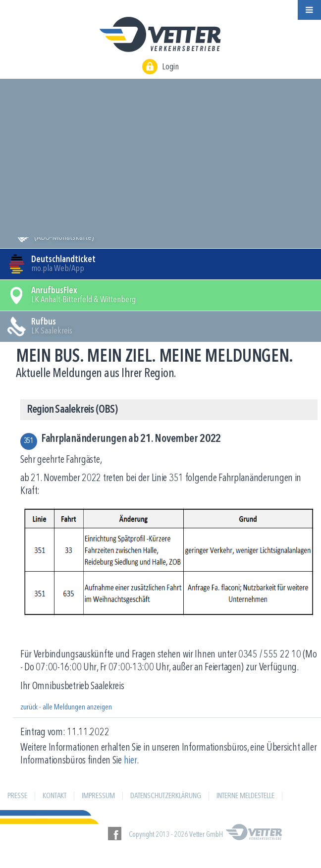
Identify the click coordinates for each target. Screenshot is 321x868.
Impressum (98, 796)
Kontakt (54, 796)
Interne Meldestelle (245, 796)
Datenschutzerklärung (166, 796)
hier (131, 761)
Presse (17, 796)
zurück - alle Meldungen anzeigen (66, 707)
